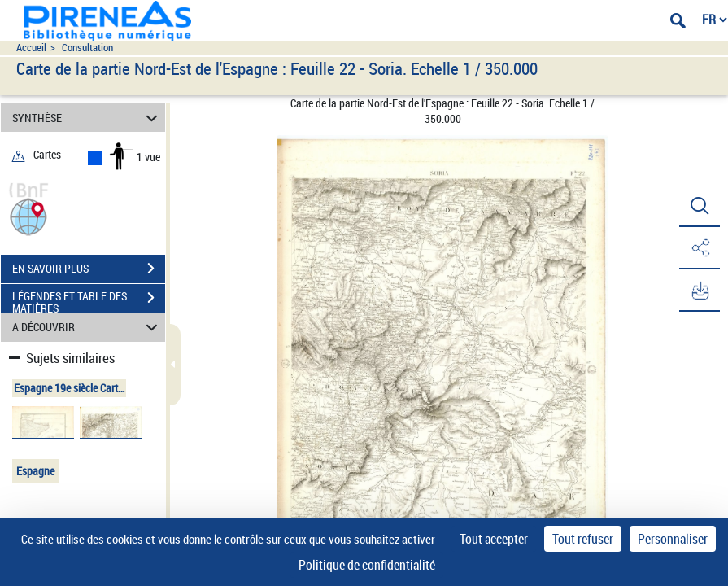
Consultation (87, 48)
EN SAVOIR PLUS (89, 269)
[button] (28, 215)
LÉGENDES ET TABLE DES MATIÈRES (89, 300)
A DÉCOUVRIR (87, 328)
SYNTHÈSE (87, 118)
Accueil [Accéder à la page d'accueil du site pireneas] (31, 48)
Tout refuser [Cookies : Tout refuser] (583, 539)
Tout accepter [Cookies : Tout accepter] (494, 539)
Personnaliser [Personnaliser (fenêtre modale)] (673, 539)
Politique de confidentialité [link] (367, 565)
